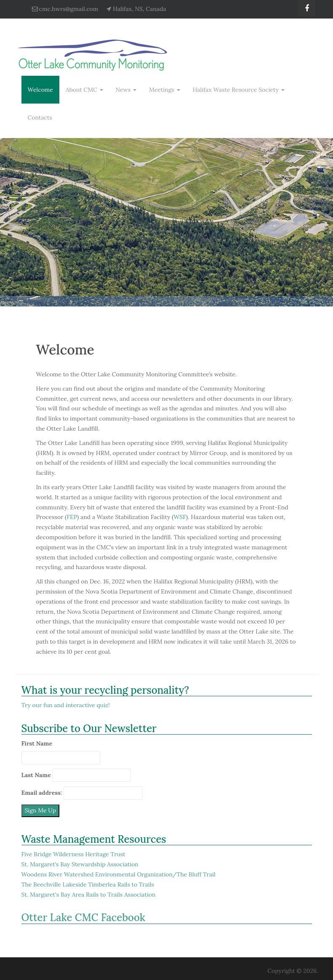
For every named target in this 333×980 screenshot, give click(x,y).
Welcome (40, 90)
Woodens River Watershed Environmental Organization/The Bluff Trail (119, 874)
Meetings (165, 90)
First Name (37, 743)
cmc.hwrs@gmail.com (69, 9)
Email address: (42, 793)
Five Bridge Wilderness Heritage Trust (73, 854)
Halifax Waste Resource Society (239, 90)
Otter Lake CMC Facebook (84, 917)
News (126, 90)
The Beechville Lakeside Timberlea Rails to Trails (88, 884)
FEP (72, 517)
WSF (180, 517)
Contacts (40, 117)
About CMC (84, 90)
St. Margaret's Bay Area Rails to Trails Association (89, 895)
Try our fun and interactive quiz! (66, 705)
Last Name (36, 775)
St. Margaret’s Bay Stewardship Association (80, 864)
